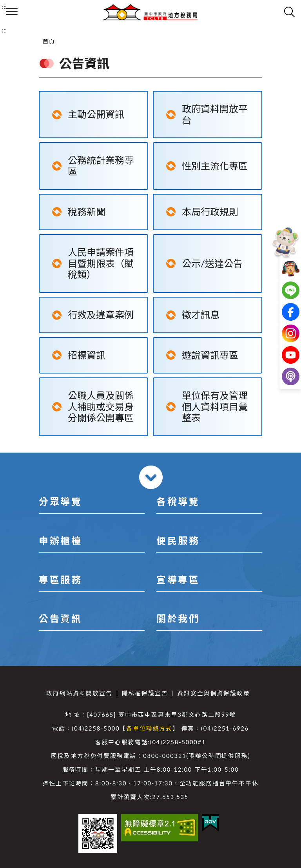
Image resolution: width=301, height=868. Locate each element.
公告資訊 (60, 618)
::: (4, 6)
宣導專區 (178, 580)
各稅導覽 (178, 501)
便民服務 (178, 540)
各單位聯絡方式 (149, 728)
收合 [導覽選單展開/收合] (151, 477)
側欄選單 (12, 12)
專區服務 (60, 580)
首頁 (49, 41)
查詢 (289, 12)
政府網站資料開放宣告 (79, 693)
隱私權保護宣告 (145, 693)
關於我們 (178, 618)
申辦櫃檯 (60, 540)
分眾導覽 (60, 501)
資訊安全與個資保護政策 (213, 693)
